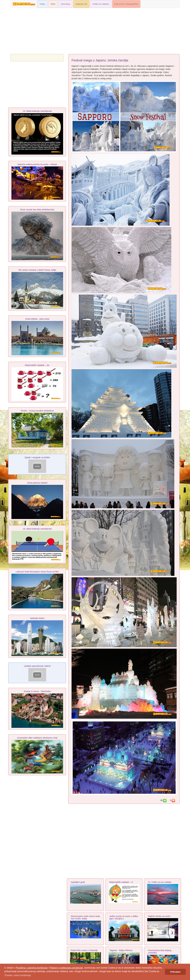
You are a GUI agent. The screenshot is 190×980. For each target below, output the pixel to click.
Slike (53, 4)
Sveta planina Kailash (37, 483)
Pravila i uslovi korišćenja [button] (18, 975)
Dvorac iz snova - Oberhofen (37, 691)
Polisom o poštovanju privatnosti (66, 968)
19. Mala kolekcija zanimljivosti (37, 111)
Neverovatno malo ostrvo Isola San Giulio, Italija (85, 917)
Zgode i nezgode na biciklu (37, 457)
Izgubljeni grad (78, 882)
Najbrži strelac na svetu (159, 916)
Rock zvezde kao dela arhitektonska (37, 210)
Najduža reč (81, 4)
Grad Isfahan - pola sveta (37, 319)
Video (42, 4)
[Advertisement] (95, 32)
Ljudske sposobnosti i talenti (37, 666)
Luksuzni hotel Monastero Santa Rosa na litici (37, 572)
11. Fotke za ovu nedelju (160, 882)
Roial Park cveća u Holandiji (84, 950)
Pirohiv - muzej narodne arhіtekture (37, 411)
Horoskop (66, 4)
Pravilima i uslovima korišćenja (32, 968)
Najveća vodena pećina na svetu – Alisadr (37, 164)
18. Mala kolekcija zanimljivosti (37, 529)
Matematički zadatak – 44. (37, 365)
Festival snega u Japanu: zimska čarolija (100, 60)
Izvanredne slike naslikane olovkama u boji (37, 738)
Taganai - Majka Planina (121, 950)
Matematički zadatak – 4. (121, 882)
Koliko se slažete (101, 4)
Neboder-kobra (37, 618)
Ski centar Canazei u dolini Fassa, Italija (37, 270)
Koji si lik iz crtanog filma (126, 4)
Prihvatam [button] (175, 972)
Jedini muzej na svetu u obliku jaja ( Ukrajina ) (124, 917)
